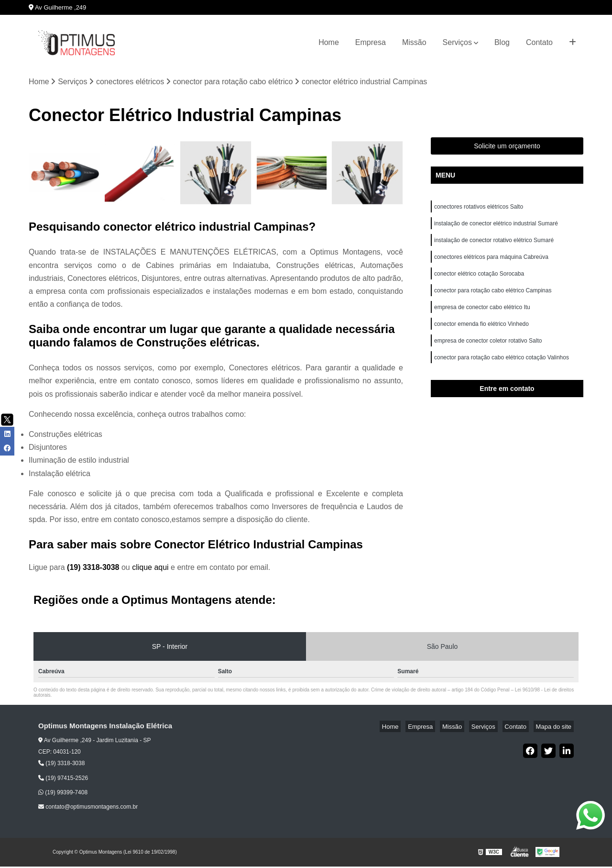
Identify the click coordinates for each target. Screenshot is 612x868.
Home (329, 42)
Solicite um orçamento (507, 147)
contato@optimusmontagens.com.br (88, 808)
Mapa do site (556, 728)
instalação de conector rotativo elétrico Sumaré (494, 245)
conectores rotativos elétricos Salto (479, 209)
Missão (414, 42)
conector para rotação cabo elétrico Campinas (493, 300)
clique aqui (150, 569)
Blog (502, 42)
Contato (539, 42)
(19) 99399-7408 (63, 794)
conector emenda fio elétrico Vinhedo (482, 336)
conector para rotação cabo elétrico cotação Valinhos (502, 373)
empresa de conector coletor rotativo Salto (488, 355)
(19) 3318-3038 (94, 569)
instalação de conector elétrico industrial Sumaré (496, 227)
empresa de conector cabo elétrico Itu (483, 318)
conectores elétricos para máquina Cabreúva (491, 264)
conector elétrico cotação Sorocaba (479, 282)
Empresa (371, 42)
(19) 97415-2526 (63, 779)
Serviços (457, 42)
